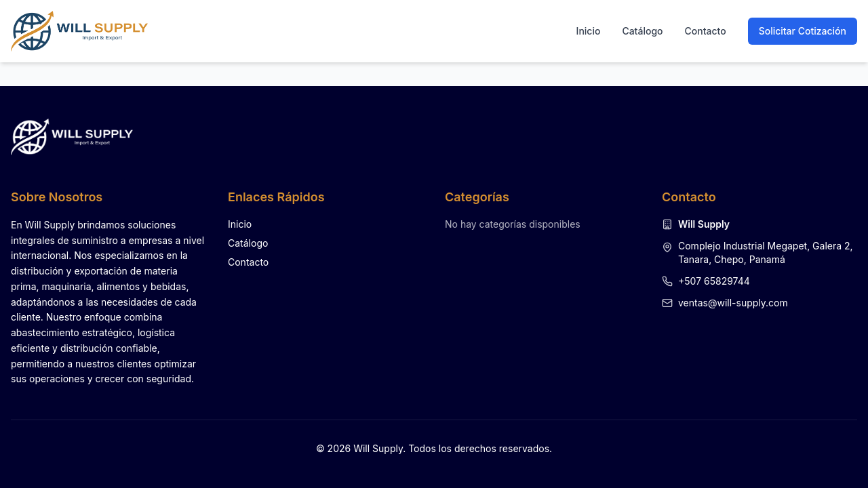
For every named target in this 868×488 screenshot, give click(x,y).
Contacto (706, 31)
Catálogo (642, 31)
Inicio (589, 31)
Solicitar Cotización (803, 31)
